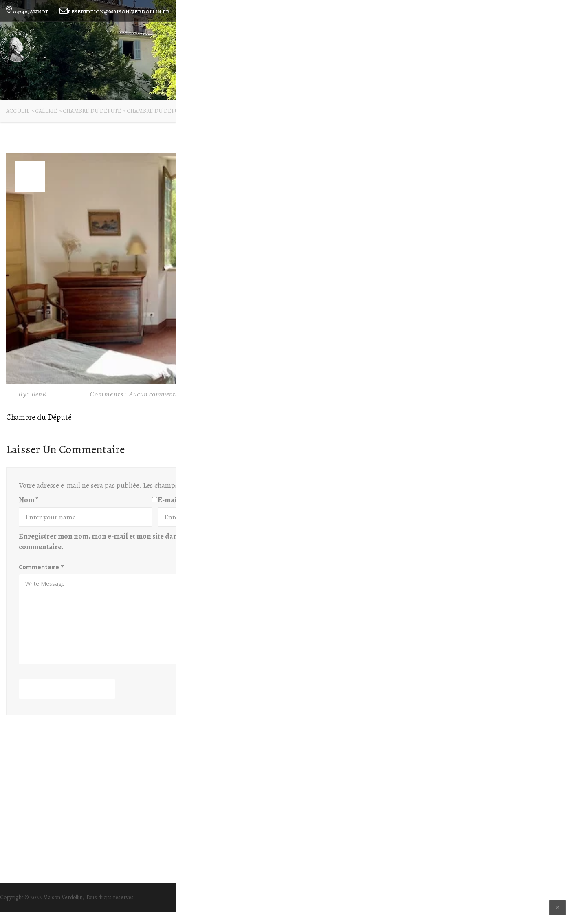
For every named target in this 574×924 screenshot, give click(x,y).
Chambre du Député (39, 417)
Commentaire (41, 567)
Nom (29, 500)
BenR (40, 394)
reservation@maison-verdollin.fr (114, 12)
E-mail (170, 500)
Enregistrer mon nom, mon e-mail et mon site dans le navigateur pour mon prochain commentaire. (153, 541)
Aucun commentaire (157, 394)
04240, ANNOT (27, 12)
